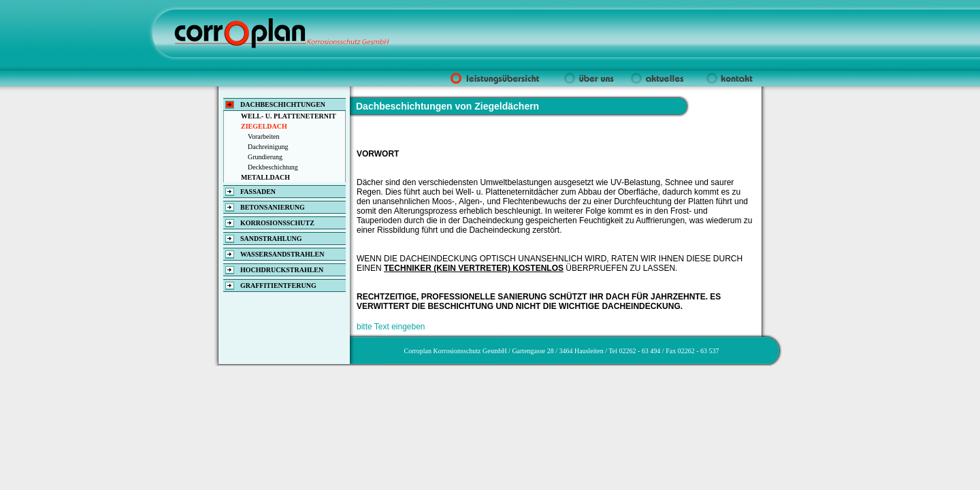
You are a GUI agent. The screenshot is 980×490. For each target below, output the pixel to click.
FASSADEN (258, 192)
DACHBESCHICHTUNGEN (283, 104)
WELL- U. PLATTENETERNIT (289, 116)
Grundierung (265, 157)
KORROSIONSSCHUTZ (277, 223)
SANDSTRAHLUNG (271, 239)
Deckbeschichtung (273, 167)
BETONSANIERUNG (273, 207)
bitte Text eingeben (391, 327)
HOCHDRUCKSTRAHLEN (282, 270)
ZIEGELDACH (264, 126)
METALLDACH (265, 177)
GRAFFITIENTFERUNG (278, 285)
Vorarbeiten (263, 136)
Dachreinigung (268, 147)
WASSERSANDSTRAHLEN (282, 254)
